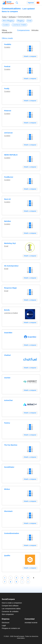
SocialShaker (9, 467)
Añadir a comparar (30, 56)
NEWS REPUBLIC (11, 155)
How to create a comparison (12, 603)
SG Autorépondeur (11, 266)
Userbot (7, 378)
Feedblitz (8, 44)
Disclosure (6, 623)
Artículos (35, 30)
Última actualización (7, 31)
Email (29, 21)
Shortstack (8, 511)
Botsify (7, 310)
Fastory (7, 423)
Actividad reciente (31, 623)
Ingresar (31, 3)
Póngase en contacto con (11, 628)
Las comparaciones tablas (11, 609)
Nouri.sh (7, 199)
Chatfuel (7, 355)
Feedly (7, 89)
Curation (6, 25)
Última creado (7, 38)
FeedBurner (9, 177)
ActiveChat (8, 400)
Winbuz (7, 489)
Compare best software (10, 606)
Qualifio (7, 556)
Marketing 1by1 (10, 243)
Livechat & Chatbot (19, 25)
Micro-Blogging (8, 21)
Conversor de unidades (10, 611)
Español (38, 3)
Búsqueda (17, 3)
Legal (4, 626)
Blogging (20, 21)
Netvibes (8, 221)
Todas (4, 17)
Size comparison (8, 614)
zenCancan (8, 133)
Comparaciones (23, 30)
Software (12, 17)
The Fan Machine (11, 445)
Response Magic (11, 288)
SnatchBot (8, 333)
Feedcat (7, 66)
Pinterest (8, 111)
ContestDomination (12, 533)
